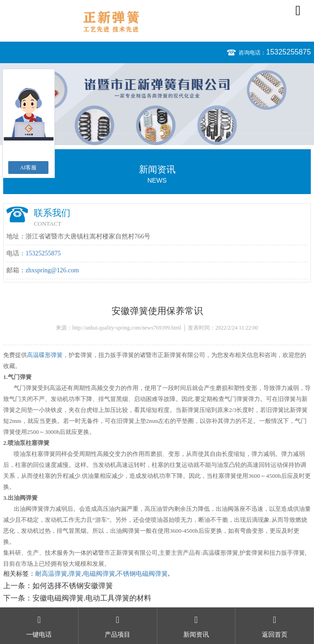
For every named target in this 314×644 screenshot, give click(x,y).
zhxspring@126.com (52, 270)
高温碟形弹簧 (45, 355)
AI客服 (29, 168)
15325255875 (288, 52)
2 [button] (162, 133)
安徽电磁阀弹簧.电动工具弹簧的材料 (92, 598)
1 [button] (153, 133)
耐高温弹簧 (51, 574)
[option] (157, 104)
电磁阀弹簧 (99, 574)
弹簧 (75, 574)
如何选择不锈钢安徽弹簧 (73, 586)
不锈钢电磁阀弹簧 (142, 574)
